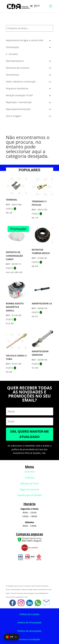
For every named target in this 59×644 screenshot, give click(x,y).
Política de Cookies (29, 614)
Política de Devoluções (29, 631)
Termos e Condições (29, 639)
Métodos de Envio (29, 483)
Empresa (29, 478)
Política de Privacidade (29, 622)
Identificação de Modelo (29, 495)
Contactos (29, 472)
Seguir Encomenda (30, 489)
